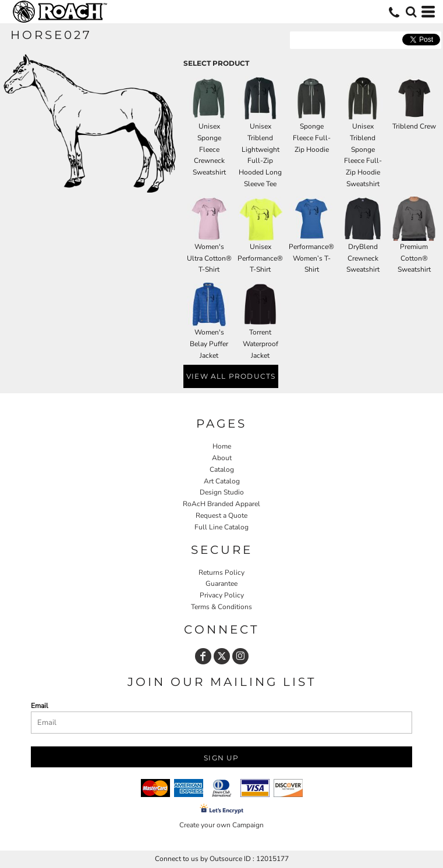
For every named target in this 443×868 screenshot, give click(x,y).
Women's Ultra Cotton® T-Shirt (209, 258)
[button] (411, 12)
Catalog (222, 469)
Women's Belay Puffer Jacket (209, 344)
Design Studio (222, 492)
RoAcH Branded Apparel (221, 504)
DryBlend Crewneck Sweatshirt (363, 258)
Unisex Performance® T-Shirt (260, 258)
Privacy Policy (222, 595)
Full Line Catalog (221, 527)
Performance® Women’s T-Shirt (311, 258)
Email (40, 706)
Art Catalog (222, 481)
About (222, 458)
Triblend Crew (414, 126)
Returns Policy (221, 572)
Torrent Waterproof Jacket (261, 344)
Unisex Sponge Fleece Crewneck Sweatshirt (209, 149)
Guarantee (221, 584)
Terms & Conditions (221, 607)
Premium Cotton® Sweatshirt (414, 258)
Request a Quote (221, 515)
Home (222, 446)
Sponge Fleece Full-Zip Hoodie (312, 138)
